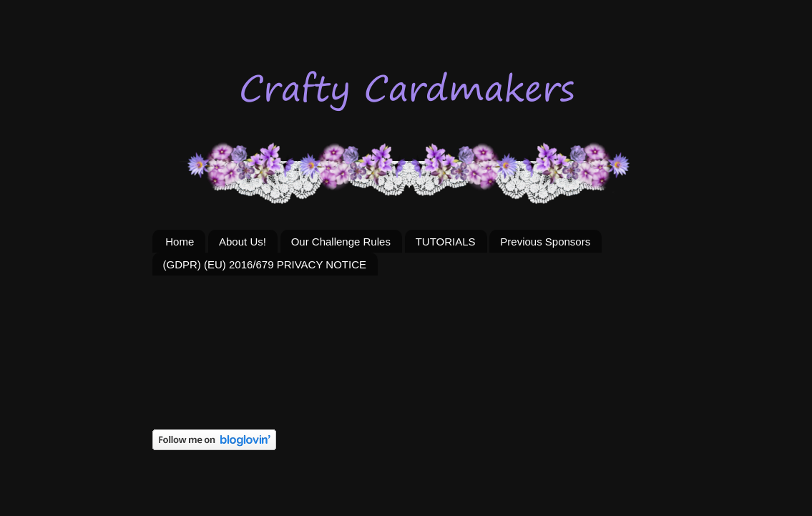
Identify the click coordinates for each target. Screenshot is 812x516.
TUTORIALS (446, 242)
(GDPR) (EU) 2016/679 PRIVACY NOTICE (265, 264)
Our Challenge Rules (341, 242)
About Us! (243, 242)
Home (180, 242)
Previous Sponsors (545, 242)
